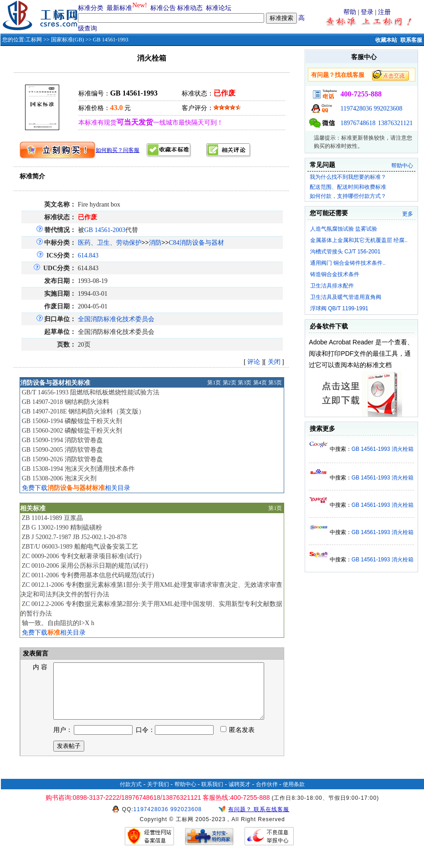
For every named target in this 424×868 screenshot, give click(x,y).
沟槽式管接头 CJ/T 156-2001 (345, 252)
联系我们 (212, 795)
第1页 (214, 383)
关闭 (274, 362)
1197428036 (356, 108)
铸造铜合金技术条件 (335, 274)
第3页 (245, 383)
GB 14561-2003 (105, 230)
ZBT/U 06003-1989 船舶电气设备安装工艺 (80, 547)
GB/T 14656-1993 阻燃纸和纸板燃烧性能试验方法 (91, 392)
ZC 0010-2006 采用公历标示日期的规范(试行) (85, 566)
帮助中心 (402, 166)
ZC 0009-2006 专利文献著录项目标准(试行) (82, 556)
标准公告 (163, 8)
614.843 (88, 255)
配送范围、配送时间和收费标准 (348, 187)
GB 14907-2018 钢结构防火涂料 (66, 402)
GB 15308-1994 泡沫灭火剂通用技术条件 (78, 469)
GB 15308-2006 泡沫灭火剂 (59, 478)
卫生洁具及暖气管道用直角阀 (346, 297)
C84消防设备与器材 (197, 243)
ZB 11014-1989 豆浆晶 (52, 518)
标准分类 (91, 8)
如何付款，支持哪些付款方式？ (348, 196)
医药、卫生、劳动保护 (110, 243)
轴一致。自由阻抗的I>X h (58, 623)
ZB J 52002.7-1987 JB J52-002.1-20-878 (74, 537)
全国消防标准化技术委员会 (116, 319)
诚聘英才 (240, 795)
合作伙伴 (267, 795)
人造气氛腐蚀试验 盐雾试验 (344, 229)
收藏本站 (386, 40)
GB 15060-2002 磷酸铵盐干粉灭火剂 (72, 431)
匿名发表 (238, 741)
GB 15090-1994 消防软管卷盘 (62, 440)
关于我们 (158, 795)
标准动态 (190, 8)
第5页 (275, 383)
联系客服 (411, 40)
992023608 (388, 108)
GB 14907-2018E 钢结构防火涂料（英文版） (84, 411)
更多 (408, 214)
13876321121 (395, 123)
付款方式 (131, 795)
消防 (155, 243)
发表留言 (35, 654)
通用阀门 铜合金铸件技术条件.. (348, 263)
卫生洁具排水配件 (332, 286)
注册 (384, 12)
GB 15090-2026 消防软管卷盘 (62, 459)
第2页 (230, 383)
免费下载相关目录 (76, 488)
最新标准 (119, 8)
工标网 (34, 40)
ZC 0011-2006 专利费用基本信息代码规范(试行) (88, 575)
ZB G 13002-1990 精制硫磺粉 (62, 527)
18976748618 (358, 123)
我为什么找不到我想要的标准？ (348, 177)
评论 (254, 362)
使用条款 (294, 795)
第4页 (260, 383)
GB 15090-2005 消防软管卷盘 (62, 450)
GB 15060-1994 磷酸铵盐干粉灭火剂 (72, 421)
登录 (367, 12)
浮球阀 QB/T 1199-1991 (339, 308)
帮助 (350, 12)
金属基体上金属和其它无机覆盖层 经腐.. (359, 240)
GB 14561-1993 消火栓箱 (383, 449)
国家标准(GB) (68, 40)
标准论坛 (219, 8)
